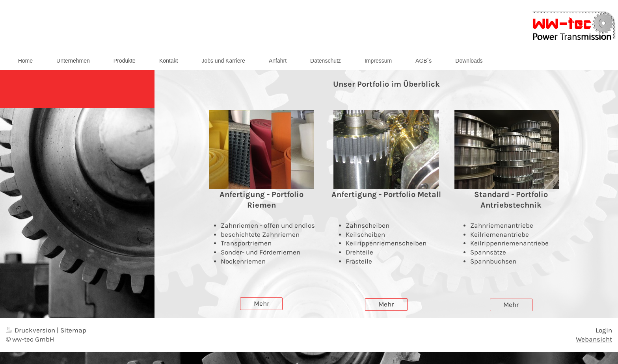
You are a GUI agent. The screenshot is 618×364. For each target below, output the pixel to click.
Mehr (262, 304)
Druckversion (31, 330)
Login (604, 330)
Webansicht (594, 339)
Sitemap (73, 330)
